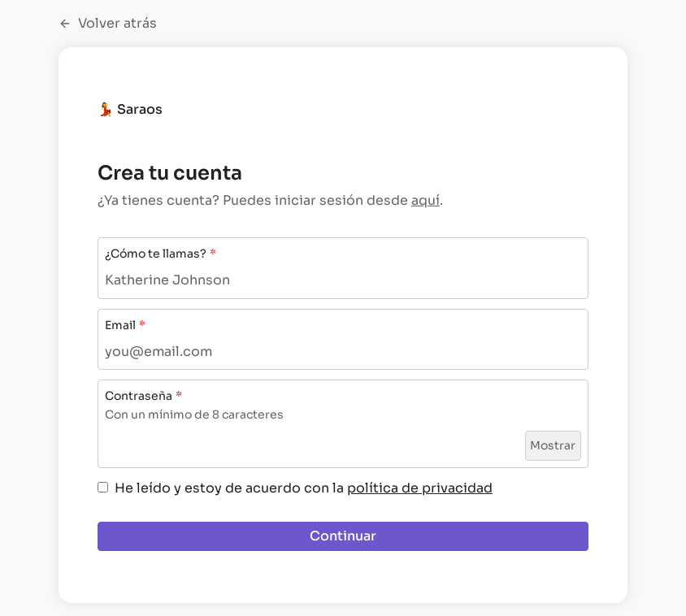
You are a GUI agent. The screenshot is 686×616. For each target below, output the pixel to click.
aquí (425, 200)
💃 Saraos (130, 109)
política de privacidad (420, 488)
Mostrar (553, 445)
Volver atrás (108, 24)
